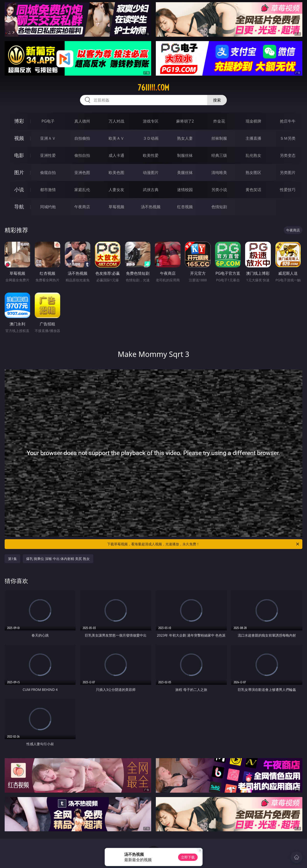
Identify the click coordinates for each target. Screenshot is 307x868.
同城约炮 (48, 207)
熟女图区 (253, 172)
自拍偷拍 (82, 138)
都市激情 (48, 190)
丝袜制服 (219, 138)
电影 (19, 155)
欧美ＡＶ (116, 138)
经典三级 (219, 155)
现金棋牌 (253, 121)
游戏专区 (151, 121)
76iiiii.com (153, 88)
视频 (19, 138)
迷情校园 (185, 190)
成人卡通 (116, 155)
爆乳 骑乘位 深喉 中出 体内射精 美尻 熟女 (58, 559)
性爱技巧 (288, 190)
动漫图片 (151, 172)
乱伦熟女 (253, 155)
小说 (19, 189)
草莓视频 (116, 207)
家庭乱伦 (82, 190)
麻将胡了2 (185, 121)
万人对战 (116, 121)
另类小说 (219, 190)
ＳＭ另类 (288, 138)
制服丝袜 (185, 155)
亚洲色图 (82, 172)
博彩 (19, 121)
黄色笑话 (253, 190)
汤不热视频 (151, 207)
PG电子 (48, 121)
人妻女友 (116, 190)
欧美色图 (116, 172)
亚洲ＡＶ (48, 138)
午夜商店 (82, 207)
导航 (19, 207)
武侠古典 (151, 190)
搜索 (217, 100)
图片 (19, 172)
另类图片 (288, 172)
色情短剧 (219, 207)
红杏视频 (185, 207)
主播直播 (253, 138)
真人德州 (82, 121)
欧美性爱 (151, 155)
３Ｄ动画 (151, 138)
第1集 (12, 559)
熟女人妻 (185, 138)
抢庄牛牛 (288, 121)
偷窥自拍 (48, 172)
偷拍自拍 (82, 155)
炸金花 (219, 121)
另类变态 (288, 155)
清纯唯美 (219, 172)
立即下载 (188, 857)
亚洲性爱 (48, 155)
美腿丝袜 (185, 172)
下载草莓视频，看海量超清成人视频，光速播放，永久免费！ (204, 544)
